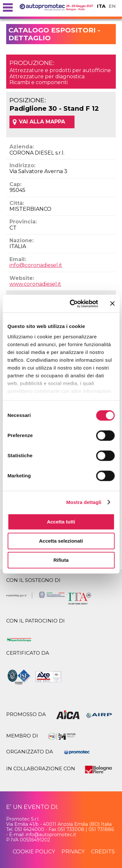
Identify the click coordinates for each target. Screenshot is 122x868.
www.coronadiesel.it (35, 284)
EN (112, 6)
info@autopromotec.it (51, 835)
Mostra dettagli (84, 502)
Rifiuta (61, 560)
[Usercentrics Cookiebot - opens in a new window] (73, 304)
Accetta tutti (61, 522)
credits (103, 852)
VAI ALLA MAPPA (42, 122)
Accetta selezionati (61, 541)
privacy (73, 852)
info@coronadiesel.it (36, 265)
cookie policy (34, 852)
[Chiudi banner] (112, 304)
